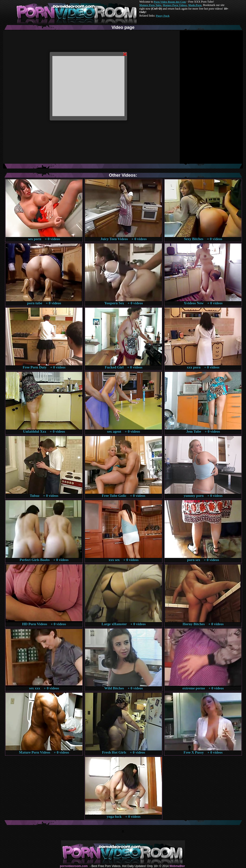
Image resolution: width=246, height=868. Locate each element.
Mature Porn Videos (175, 5)
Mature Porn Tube (150, 5)
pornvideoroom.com (74, 866)
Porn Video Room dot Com (170, 2)
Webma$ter (177, 866)
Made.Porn (195, 5)
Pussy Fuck (163, 16)
